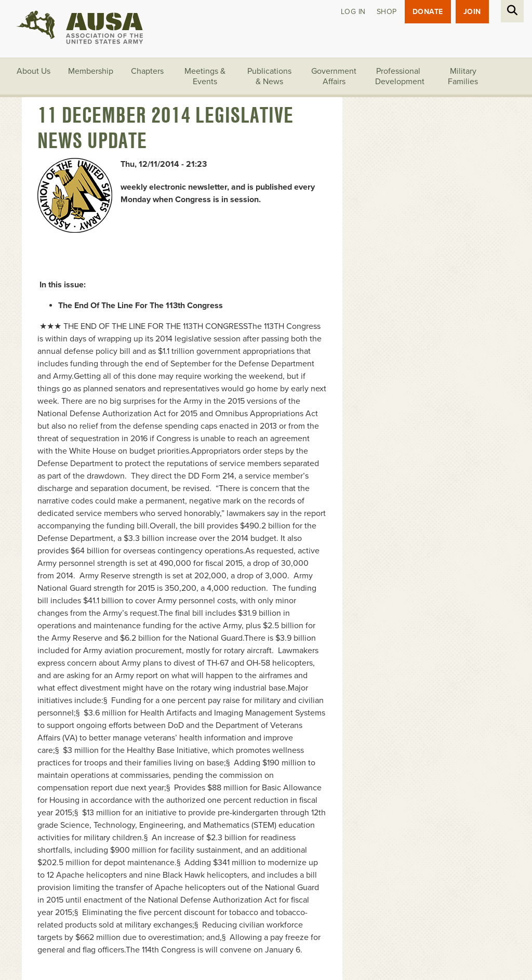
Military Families (463, 76)
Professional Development (400, 76)
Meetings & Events (205, 76)
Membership (91, 71)
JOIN (472, 12)
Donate (428, 12)
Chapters (147, 71)
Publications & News (269, 76)
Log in (353, 12)
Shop (387, 12)
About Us (34, 71)
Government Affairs (334, 76)
